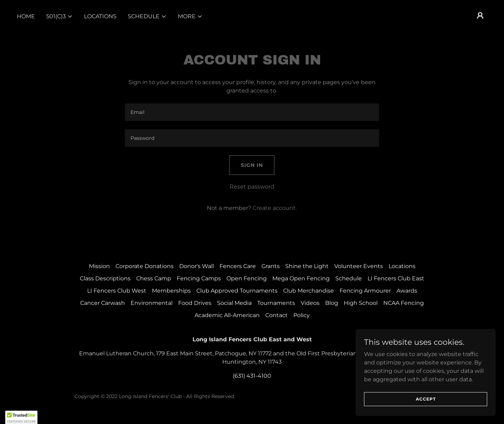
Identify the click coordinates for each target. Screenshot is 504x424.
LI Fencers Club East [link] (396, 278)
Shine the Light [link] (307, 266)
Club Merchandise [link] (309, 291)
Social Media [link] (234, 303)
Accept (426, 399)
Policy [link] (302, 315)
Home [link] (26, 16)
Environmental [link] (152, 303)
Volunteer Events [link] (359, 266)
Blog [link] (332, 303)
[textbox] (252, 112)
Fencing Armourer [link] (365, 291)
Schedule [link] (349, 278)
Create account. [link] (275, 208)
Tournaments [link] (276, 303)
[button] (59, 16)
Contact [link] (276, 315)
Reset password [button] (252, 187)
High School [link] (361, 303)
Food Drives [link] (195, 303)
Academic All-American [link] (227, 315)
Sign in (252, 165)
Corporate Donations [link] (145, 266)
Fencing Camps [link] (199, 278)
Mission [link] (99, 266)
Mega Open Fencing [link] (301, 278)
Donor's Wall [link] (197, 266)
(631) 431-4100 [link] (252, 376)
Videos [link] (310, 303)
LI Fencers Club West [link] (117, 291)
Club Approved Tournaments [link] (237, 291)
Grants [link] (271, 266)
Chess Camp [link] (154, 278)
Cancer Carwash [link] (103, 303)
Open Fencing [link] (247, 278)
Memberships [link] (171, 291)
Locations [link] (100, 16)
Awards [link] (407, 291)
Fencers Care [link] (238, 266)
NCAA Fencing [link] (404, 303)
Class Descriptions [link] (105, 278)
